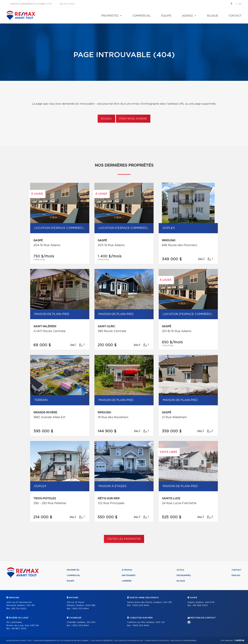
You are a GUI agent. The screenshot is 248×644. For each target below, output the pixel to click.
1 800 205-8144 (80, 609)
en (240, 4)
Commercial (142, 16)
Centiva (239, 640)
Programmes (184, 575)
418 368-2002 (200, 605)
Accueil (106, 119)
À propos (127, 570)
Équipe (166, 16)
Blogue (213, 16)
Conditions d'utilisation (157, 641)
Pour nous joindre (133, 119)
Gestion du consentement (184, 641)
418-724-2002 (67, 4)
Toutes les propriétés (124, 539)
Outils (180, 570)
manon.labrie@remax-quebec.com (31, 4)
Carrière (127, 581)
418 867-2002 (19, 629)
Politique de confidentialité (129, 641)
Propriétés (110, 16)
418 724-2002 (19, 609)
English (236, 575)
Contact (235, 16)
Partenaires (129, 575)
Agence (187, 16)
